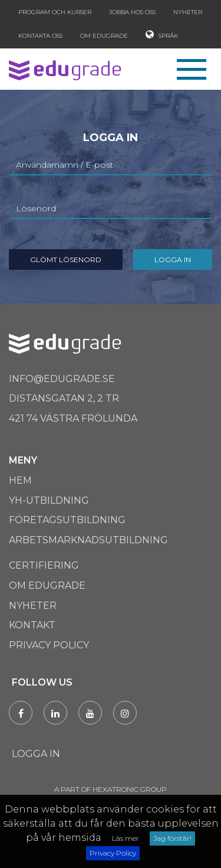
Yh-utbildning (49, 500)
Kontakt (32, 625)
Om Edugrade (104, 36)
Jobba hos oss (132, 12)
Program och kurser (55, 12)
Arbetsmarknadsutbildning (88, 540)
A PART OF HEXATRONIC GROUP (111, 789)
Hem (20, 480)
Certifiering (44, 565)
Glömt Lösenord (66, 260)
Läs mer (126, 838)
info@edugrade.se (62, 379)
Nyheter (188, 12)
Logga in (173, 260)
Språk (162, 35)
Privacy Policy (113, 853)
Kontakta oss (40, 36)
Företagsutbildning (67, 520)
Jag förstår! (172, 838)
